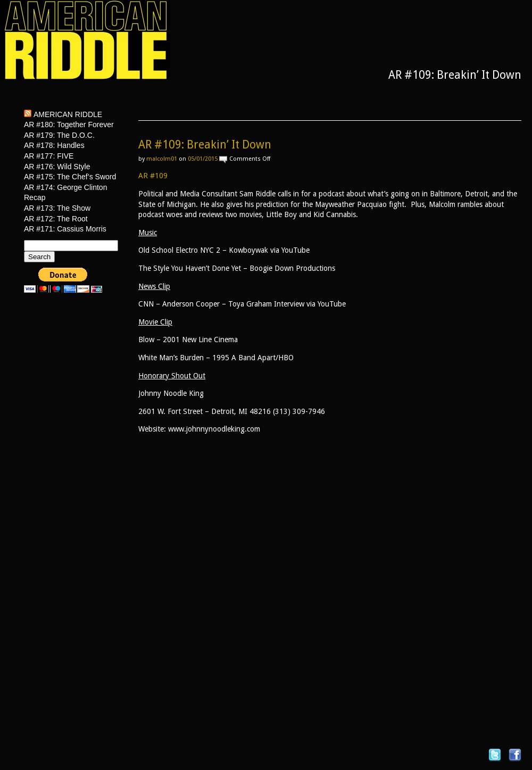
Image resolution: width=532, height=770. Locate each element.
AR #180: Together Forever (69, 125)
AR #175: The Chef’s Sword (70, 177)
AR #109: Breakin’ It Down (205, 144)
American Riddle (68, 114)
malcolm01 (162, 159)
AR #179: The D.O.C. (59, 135)
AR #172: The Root (56, 219)
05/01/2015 (203, 159)
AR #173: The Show (57, 208)
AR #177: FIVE (49, 156)
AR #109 (153, 176)
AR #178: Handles (54, 145)
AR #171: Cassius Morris (65, 229)
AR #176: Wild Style (57, 167)
